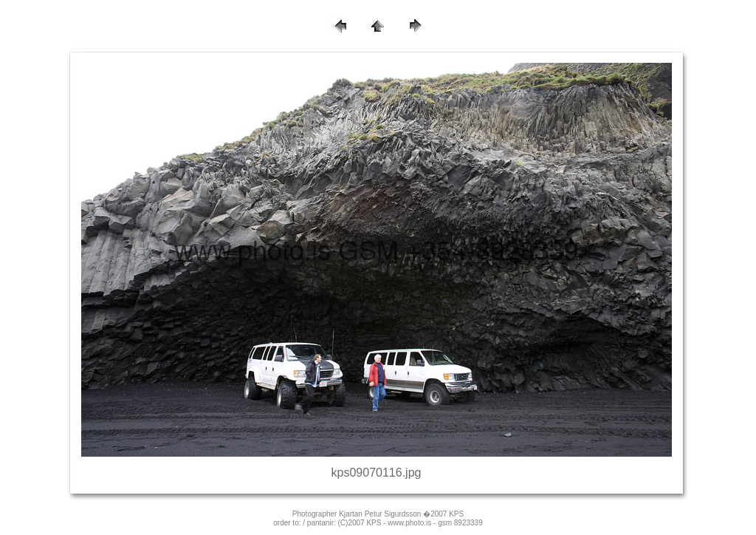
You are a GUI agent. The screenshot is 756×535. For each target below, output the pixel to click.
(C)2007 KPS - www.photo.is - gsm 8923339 (410, 523)
